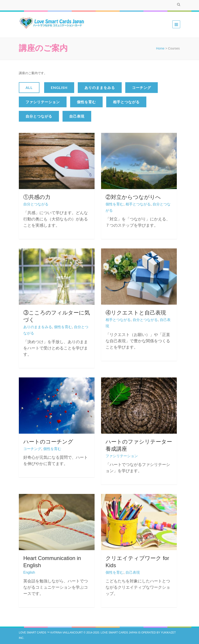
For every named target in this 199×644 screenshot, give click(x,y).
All (29, 87)
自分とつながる (39, 116)
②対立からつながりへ (133, 197)
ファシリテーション (43, 102)
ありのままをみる (100, 87)
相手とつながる (126, 102)
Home (160, 48)
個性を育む (86, 102)
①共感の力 (37, 197)
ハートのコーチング (48, 442)
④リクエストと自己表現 (136, 313)
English (59, 87)
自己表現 (77, 116)
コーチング (142, 87)
